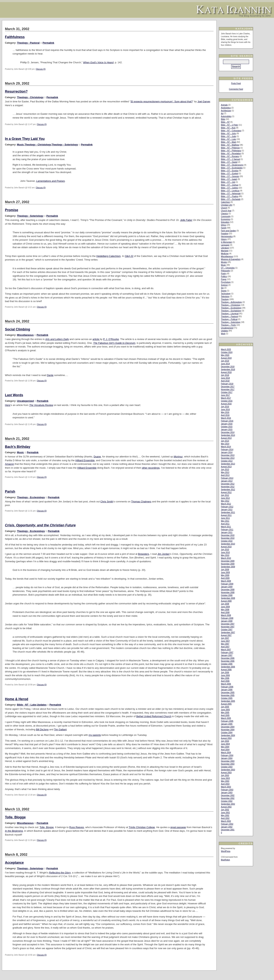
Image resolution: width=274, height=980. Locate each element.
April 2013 (225, 475)
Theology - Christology (30, 97)
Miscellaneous (25, 335)
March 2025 (226, 349)
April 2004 (225, 750)
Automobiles (226, 116)
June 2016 (225, 409)
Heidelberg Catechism (108, 256)
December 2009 (228, 561)
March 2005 (226, 718)
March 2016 (226, 418)
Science (224, 285)
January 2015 (227, 429)
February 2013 (227, 478)
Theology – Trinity (228, 325)
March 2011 (226, 527)
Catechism (225, 202)
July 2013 (225, 470)
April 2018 (225, 381)
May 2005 (225, 713)
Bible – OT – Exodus (230, 171)
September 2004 (228, 735)
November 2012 (228, 487)
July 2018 (225, 375)
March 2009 (226, 581)
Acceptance (14, 863)
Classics (224, 214)
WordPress (226, 851)
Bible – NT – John (228, 134)
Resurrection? (16, 91)
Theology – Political (229, 319)
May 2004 (225, 747)
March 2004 (226, 753)
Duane (97, 457)
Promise (12, 210)
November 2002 (228, 798)
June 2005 (225, 710)
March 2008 (226, 615)
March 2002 (226, 821)
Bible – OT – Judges (229, 188)
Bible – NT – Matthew (230, 145)
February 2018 (227, 384)
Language (225, 245)
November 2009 (228, 564)
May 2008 (225, 610)
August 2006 (226, 670)
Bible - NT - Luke (27, 705)
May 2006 (225, 678)
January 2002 (227, 827)
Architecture (226, 111)
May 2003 (225, 781)
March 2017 (226, 398)
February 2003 (227, 790)
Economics (226, 219)
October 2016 (227, 401)
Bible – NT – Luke (228, 139)
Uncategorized (25, 401)
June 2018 (225, 378)
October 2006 (227, 664)
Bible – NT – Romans (230, 156)
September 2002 (228, 804)
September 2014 (228, 435)
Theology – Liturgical (230, 314)
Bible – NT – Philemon (230, 148)
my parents (95, 735)
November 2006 (228, 661)
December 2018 (228, 367)
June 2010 (225, 552)
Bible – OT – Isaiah (229, 179)
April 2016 (225, 415)
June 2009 (225, 572)
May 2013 (225, 472)
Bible (223, 119)
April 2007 (225, 647)
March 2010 (226, 558)
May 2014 (225, 444)
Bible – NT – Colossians (231, 131)
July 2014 (225, 441)
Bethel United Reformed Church (154, 716)
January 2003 (227, 793)
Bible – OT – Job (228, 182)
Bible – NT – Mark (229, 142)
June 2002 (225, 813)
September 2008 (228, 598)
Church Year (226, 211)
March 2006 (226, 684)
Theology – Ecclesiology (231, 308)
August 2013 (226, 467)
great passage (178, 827)
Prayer (224, 279)
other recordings (151, 468)
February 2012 (227, 507)
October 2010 (227, 541)
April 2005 (225, 715)
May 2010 (225, 555)
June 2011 (225, 518)
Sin (222, 288)
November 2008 (228, 592)
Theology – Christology (231, 305)
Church (224, 208)
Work (223, 334)
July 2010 (225, 550)
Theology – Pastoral (229, 316)
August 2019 (226, 358)
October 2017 (227, 392)
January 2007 (227, 655)
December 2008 (228, 590)
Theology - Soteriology (65, 145)
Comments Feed (236, 89)
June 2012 (225, 498)
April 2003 (225, 784)
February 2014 (227, 450)
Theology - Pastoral (28, 43)
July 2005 (225, 707)
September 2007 (228, 632)
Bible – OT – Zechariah (231, 199)
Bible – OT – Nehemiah (231, 194)
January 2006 (227, 690)
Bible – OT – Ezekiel (229, 174)
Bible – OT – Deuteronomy (232, 165)
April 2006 (225, 681)
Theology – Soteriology (231, 322)
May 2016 (225, 412)
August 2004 (226, 738)
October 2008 (227, 595)
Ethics (223, 225)
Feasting (225, 234)
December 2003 (228, 761)
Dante (50, 375)
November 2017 (228, 389)
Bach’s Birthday (18, 447)
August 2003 (226, 773)
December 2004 (228, 727)
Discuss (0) (41, 69)
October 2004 (227, 733)
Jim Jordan (163, 554)
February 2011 (227, 530)
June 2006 (225, 675)
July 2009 (225, 570)
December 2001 (228, 830)
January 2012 (227, 510)
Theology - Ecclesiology (31, 497)
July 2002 (225, 810)
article (96, 339)
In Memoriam (226, 242)
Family (224, 228)
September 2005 (228, 701)
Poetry (224, 274)
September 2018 (228, 369)
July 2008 (225, 604)
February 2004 (227, 755)
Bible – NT (225, 122)
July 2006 (225, 672)
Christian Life (226, 205)
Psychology (226, 282)
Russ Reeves (77, 827)
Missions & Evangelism (231, 259)
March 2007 (226, 650)
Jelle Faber (186, 220)
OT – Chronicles (228, 268)
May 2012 (225, 501)
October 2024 (227, 352)
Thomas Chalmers (141, 502)
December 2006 (228, 658)
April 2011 (225, 524)
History (224, 239)
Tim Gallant (60, 729)
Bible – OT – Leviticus (230, 191)
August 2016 (226, 404)
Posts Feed (236, 83)
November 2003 (228, 764)
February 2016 (227, 421)
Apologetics (226, 108)
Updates (42, 705)
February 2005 (227, 721)
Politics (224, 276)
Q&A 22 (129, 256)
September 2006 (228, 667)
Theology (225, 299)
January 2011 (227, 532)
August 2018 (226, 372)
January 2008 (227, 621)
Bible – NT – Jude (228, 136)
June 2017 (225, 395)
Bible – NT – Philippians (231, 151)
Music (20, 145)
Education (225, 222)
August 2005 (226, 704)
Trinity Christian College (142, 827)
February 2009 (227, 584)
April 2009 (225, 578)
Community (226, 216)
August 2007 (226, 635)
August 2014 (226, 438)
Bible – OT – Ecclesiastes (232, 168)
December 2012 (228, 484)
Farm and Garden (228, 231)
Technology (226, 294)
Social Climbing (18, 329)
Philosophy (226, 271)
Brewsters (144, 554)
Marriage (225, 251)
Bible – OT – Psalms (230, 196)
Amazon (10, 464)
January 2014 (227, 452)
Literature (225, 248)
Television (225, 296)
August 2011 (226, 515)
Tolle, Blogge (15, 817)
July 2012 (225, 495)
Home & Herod (17, 699)
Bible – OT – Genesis (230, 176)
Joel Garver (204, 101)
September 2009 (228, 567)
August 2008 (226, 601)
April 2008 (225, 612)
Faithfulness (15, 37)
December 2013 (228, 455)
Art (222, 113)
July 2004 (225, 741)
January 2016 (227, 424)
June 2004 (225, 744)
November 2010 (228, 538)
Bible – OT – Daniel (229, 162)
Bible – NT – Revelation (231, 154)
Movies (224, 262)
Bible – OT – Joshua (229, 185)
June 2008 (225, 607)
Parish (10, 492)
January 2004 (227, 758)
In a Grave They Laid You (25, 139)
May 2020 (225, 355)
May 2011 (225, 521)
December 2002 (228, 795)
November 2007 (228, 627)
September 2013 (228, 464)
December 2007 (228, 624)
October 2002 (227, 801)
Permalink (48, 43)
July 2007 (225, 638)
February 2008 (227, 618)
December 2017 (228, 387)
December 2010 (228, 535)
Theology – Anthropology (231, 302)
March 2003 (226, 787)
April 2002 (225, 818)
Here (8, 405)
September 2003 (228, 770)
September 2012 (228, 490)
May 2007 (225, 644)
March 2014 (226, 447)
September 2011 (228, 512)
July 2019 (225, 361)
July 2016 (225, 407)
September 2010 (228, 544)
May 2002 (225, 815)
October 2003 (227, 767)
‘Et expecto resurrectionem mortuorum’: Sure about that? (161, 101)
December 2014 (228, 432)
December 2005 (228, 692)
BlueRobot (225, 860)
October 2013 (227, 461)
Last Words (14, 395)
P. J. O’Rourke (111, 339)
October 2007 (227, 630)
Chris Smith (107, 502)
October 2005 (227, 698)
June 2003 (225, 778)
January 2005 (227, 724)
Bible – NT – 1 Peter (229, 125)
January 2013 (227, 481)
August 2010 (226, 547)
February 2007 (227, 652)
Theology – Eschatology (231, 311)
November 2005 (228, 695)
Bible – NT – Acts (228, 128)
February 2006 (227, 687)
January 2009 (227, 587)
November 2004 (228, 730)
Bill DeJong (42, 729)
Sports (224, 291)
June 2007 (225, 641)
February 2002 (227, 824)
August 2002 (226, 807)
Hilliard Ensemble (85, 460)
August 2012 (226, 492)
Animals (224, 105)
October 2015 (227, 427)
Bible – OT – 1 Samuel (230, 159)
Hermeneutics (227, 236)
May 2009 (225, 575)
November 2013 (228, 458)
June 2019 (225, 364)
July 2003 (225, 775)
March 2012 (226, 504)
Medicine (225, 254)
